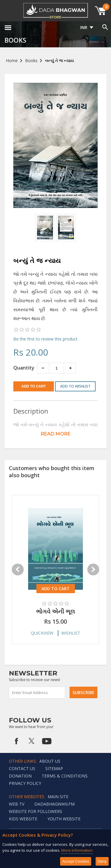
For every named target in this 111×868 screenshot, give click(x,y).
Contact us (22, 768)
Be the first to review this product (45, 339)
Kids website (23, 819)
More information (77, 850)
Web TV (17, 804)
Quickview (42, 633)
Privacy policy (25, 783)
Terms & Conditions (65, 776)
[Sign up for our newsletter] (37, 693)
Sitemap (54, 768)
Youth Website (64, 819)
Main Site (58, 797)
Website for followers (36, 811)
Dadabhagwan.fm (54, 804)
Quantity (24, 368)
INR (84, 27)
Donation (20, 776)
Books (31, 60)
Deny (102, 861)
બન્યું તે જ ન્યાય (59, 60)
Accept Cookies (75, 861)
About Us (50, 761)
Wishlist (71, 633)
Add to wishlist (75, 386)
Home (12, 60)
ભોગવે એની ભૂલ (55, 611)
